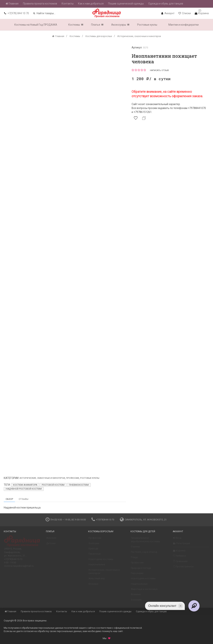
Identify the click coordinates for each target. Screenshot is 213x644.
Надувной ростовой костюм (24, 489)
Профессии (73, 478)
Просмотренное (183, 568)
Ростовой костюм (53, 485)
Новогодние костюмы (101, 561)
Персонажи (137, 575)
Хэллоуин (94, 545)
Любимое (179, 557)
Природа (93, 550)
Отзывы (24, 499)
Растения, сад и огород (144, 554)
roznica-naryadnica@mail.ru (19, 568)
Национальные (97, 566)
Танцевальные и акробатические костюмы (145, 541)
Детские (51, 545)
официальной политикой (128, 628)
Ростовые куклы (90, 478)
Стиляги (135, 548)
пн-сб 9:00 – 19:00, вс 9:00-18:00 (66, 520)
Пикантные (95, 555)
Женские (51, 540)
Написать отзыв (159, 70)
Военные (93, 585)
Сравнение (180, 563)
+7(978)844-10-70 (103, 520)
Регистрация (182, 545)
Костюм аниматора (25, 485)
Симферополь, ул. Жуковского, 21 (143, 520)
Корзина (179, 552)
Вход (177, 540)
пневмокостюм (79, 485)
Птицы (134, 559)
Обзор (9, 499)
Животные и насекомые (144, 591)
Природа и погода (141, 570)
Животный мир (97, 580)
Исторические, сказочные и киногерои (42, 478)
